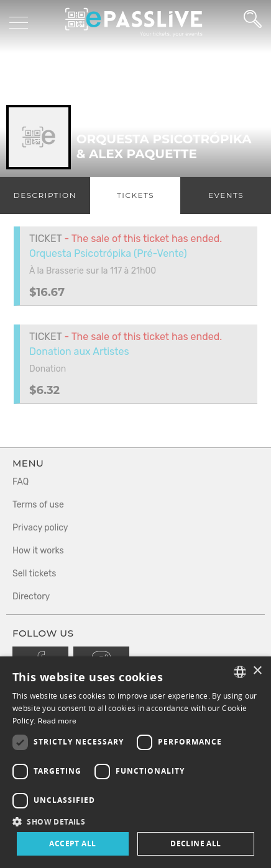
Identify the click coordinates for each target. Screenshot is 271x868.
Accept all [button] (72, 843)
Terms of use (38, 505)
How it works (38, 551)
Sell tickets (34, 574)
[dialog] (135, 762)
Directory (31, 597)
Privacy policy (40, 528)
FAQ (21, 482)
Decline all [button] (195, 843)
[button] (135, 821)
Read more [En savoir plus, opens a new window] (57, 721)
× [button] (257, 671)
